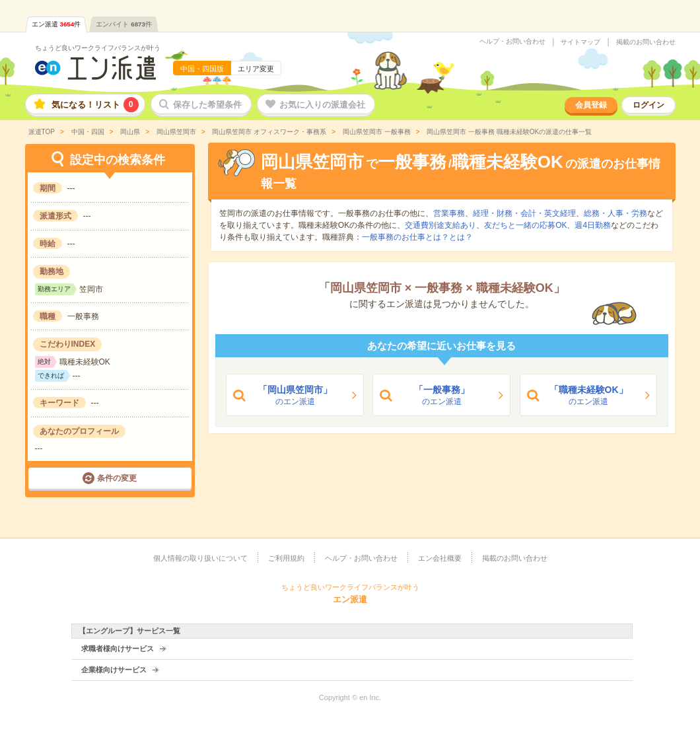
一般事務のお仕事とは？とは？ (417, 237)
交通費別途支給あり (440, 225)
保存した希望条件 (207, 105)
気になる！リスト (95, 105)
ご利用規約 (286, 558)
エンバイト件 (124, 24)
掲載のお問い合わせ (646, 42)
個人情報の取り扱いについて (200, 558)
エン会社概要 (440, 558)
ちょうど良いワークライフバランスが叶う (98, 48)
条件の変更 (117, 478)
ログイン (648, 105)
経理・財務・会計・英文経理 (524, 213)
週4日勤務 (593, 225)
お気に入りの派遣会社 (322, 105)
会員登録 (591, 105)
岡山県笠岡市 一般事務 (376, 132)
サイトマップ (580, 42)
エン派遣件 (56, 24)
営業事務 (449, 213)
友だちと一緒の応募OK (525, 225)
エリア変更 (256, 69)
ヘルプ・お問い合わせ (512, 42)
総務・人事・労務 (615, 213)
